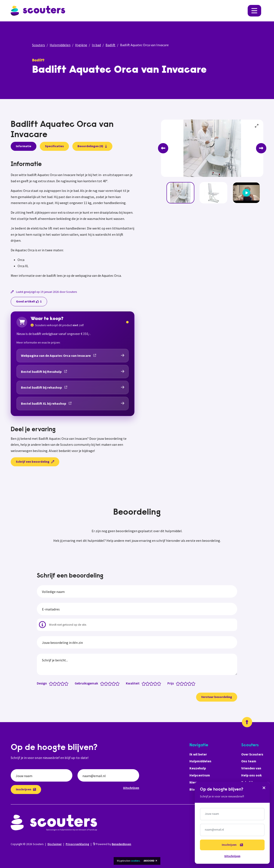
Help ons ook (252, 775)
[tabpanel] (73, 220)
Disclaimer (55, 844)
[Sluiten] (264, 788)
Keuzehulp (198, 768)
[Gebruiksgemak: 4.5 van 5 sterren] (117, 683)
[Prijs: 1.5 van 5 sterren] (181, 683)
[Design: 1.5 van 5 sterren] (54, 683)
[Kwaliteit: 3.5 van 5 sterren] (154, 683)
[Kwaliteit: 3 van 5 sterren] (152, 683)
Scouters (39, 45)
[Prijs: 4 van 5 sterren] (190, 683)
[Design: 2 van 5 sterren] (56, 683)
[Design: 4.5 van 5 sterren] (65, 683)
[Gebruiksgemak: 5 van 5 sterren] (118, 683)
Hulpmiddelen (60, 45)
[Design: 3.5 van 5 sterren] (62, 683)
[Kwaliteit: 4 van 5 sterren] (156, 683)
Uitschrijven (131, 788)
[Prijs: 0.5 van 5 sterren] (177, 683)
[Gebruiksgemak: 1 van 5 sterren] (103, 683)
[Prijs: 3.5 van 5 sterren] (188, 683)
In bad (96, 45)
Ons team (249, 761)
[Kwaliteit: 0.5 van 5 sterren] (143, 683)
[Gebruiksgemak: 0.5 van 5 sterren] (101, 683)
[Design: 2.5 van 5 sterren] (58, 683)
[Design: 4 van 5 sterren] (63, 683)
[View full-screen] (257, 126)
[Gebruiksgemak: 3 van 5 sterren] (111, 683)
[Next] (261, 148)
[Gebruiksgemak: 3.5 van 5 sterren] (113, 683)
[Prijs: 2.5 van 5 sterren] (185, 683)
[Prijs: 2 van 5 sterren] (183, 683)
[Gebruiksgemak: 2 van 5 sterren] (107, 683)
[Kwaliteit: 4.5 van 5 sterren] (158, 683)
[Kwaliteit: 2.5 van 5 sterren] (150, 683)
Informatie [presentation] (24, 146)
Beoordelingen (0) (92, 146)
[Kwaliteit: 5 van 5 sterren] (160, 683)
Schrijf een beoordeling (35, 462)
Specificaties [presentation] (54, 146)
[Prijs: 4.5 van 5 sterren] (192, 683)
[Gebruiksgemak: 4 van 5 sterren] (115, 683)
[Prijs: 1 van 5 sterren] (179, 683)
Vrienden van (251, 768)
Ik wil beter (198, 754)
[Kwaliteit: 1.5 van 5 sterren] (147, 683)
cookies (135, 861)
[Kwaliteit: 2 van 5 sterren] (148, 683)
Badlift (110, 45)
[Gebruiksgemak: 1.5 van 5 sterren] (105, 683)
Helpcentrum (200, 775)
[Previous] (163, 148)
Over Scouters (252, 754)
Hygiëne (81, 45)
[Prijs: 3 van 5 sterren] (187, 683)
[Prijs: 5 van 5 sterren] (194, 683)
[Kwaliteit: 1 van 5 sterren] (145, 683)
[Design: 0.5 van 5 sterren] (50, 683)
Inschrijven (26, 789)
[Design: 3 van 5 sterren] (60, 683)
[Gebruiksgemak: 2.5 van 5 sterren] (109, 683)
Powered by (112, 844)
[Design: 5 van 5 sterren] (67, 683)
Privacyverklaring (77, 844)
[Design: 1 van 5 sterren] (52, 683)
